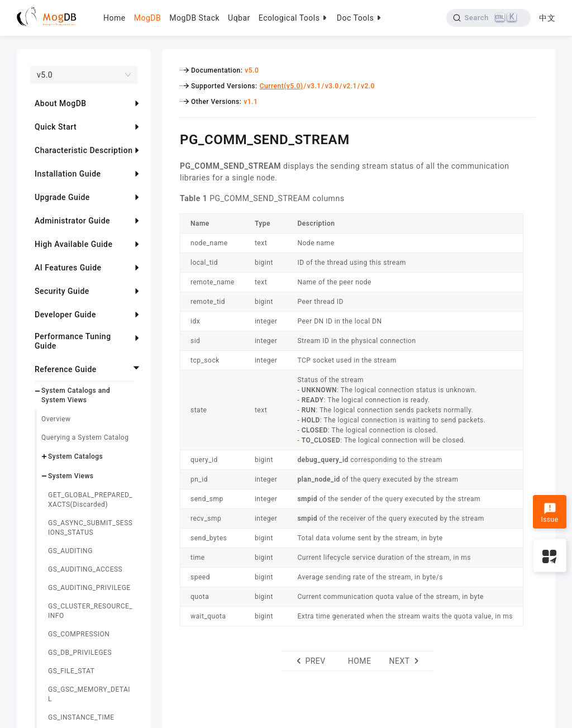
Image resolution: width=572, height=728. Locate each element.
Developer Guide (65, 315)
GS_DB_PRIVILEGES (80, 653)
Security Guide (62, 291)
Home (115, 18)
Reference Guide (66, 369)
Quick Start (56, 127)
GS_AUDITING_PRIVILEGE (89, 588)
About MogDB (61, 103)
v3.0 (332, 86)
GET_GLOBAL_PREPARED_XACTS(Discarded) (90, 500)
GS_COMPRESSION (79, 634)
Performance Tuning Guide (73, 341)
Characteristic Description (84, 150)
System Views (71, 476)
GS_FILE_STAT (71, 671)
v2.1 (350, 86)
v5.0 (252, 70)
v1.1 (251, 102)
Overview (56, 419)
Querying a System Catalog (85, 437)
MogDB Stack (194, 18)
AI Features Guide (68, 268)
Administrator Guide (72, 221)
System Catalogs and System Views (76, 395)
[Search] (488, 18)
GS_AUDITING (70, 551)
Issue (549, 513)
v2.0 (368, 86)
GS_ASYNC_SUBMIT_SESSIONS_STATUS (90, 528)
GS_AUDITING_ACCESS (85, 569)
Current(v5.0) (282, 86)
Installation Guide (68, 174)
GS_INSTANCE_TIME (81, 717)
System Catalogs (75, 456)
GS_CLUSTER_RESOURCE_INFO (90, 611)
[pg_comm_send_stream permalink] (171, 138)
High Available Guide (73, 244)
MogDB (147, 18)
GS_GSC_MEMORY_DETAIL (89, 694)
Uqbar (239, 18)
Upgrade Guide (62, 197)
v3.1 (314, 86)
